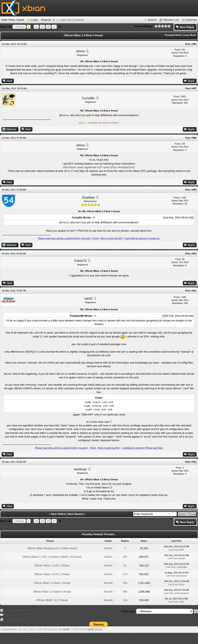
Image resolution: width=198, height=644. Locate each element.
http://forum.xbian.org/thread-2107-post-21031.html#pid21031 (99, 167)
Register (46, 20)
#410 (194, 254)
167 (125, 557)
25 (42, 27)
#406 (194, 44)
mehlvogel (182, 567)
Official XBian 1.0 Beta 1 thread (52, 583)
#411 (194, 291)
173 (125, 574)
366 (125, 592)
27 (54, 27)
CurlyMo (88, 98)
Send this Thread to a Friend (19, 615)
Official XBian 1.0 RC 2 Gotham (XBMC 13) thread (52, 557)
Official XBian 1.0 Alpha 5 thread (52, 592)
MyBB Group (94, 629)
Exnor (182, 584)
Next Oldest (58, 514)
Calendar (191, 20)
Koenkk (108, 583)
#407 (194, 88)
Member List (171, 20)
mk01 (88, 299)
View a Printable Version (19, 610)
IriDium (108, 548)
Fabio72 (80, 261)
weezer (182, 558)
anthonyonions (182, 593)
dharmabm (182, 576)
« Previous (19, 27)
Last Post (173, 550)
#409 (194, 190)
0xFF (182, 550)
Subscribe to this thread (19, 619)
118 (125, 600)
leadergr (80, 469)
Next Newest (76, 514)
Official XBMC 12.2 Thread (52, 600)
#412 (194, 462)
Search (152, 20)
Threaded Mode (173, 35)
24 (36, 27)
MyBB (66, 629)
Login (35, 20)
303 (125, 583)
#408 (194, 138)
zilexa (80, 51)
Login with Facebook (72, 20)
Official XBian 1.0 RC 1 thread (52, 574)
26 (48, 27)
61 (125, 565)
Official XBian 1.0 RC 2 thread (52, 565)
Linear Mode (189, 35)
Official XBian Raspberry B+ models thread (52, 548)
